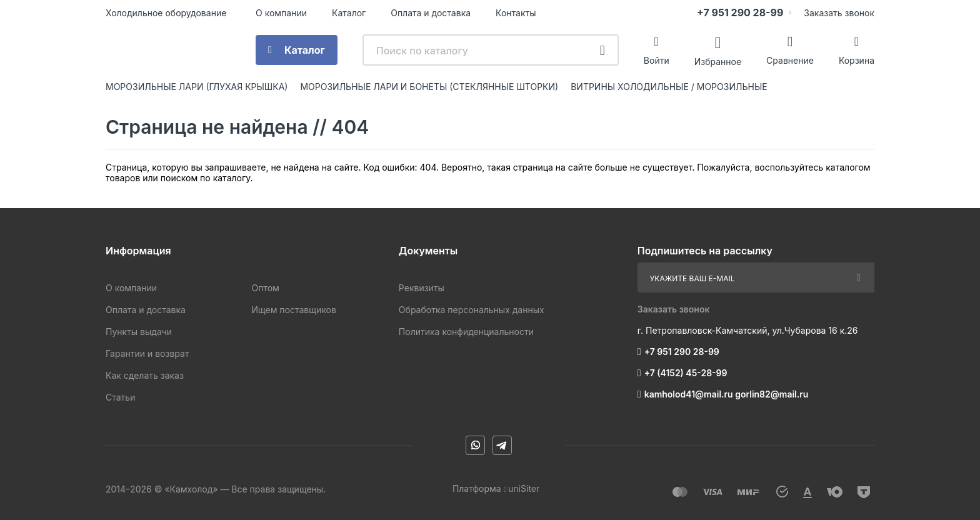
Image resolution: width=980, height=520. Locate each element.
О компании (281, 13)
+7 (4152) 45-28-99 (686, 373)
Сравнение (790, 60)
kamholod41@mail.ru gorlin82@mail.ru (727, 394)
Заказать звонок (839, 13)
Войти (657, 60)
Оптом (265, 288)
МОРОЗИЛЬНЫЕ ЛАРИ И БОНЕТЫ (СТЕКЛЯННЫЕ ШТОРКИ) (429, 87)
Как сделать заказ (145, 375)
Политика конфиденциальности (466, 332)
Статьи (120, 397)
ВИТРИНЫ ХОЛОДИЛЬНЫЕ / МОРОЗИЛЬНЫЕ (669, 87)
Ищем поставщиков (293, 310)
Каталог (349, 13)
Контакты (516, 13)
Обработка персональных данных (472, 310)
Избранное (718, 61)
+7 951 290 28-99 (740, 12)
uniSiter (524, 488)
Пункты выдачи (139, 332)
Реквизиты (422, 288)
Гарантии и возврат (147, 353)
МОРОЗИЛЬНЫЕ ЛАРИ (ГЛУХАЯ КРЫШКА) (197, 87)
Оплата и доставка (431, 13)
